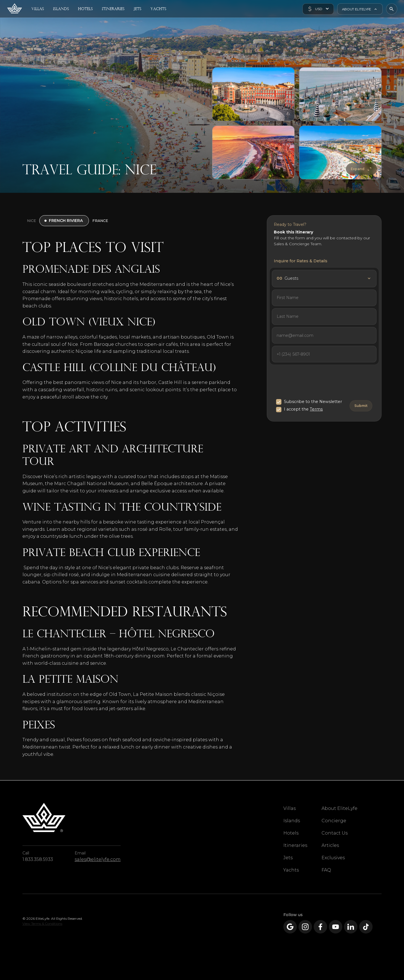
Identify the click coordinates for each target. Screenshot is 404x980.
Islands (292, 821)
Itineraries (295, 845)
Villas (290, 808)
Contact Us (335, 833)
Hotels (291, 833)
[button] (318, 9)
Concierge (334, 821)
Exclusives (333, 858)
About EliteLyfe (339, 808)
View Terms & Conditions (42, 924)
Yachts (291, 870)
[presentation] (319, 383)
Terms (316, 409)
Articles (330, 845)
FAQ (326, 870)
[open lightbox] (253, 94)
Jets (288, 858)
